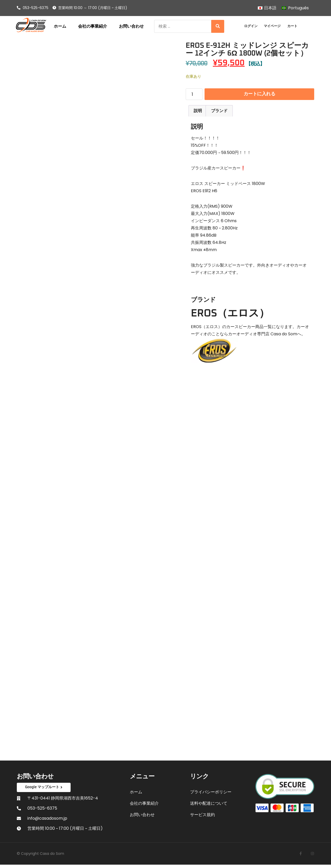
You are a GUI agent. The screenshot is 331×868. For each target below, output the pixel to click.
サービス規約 (202, 817)
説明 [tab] (198, 114)
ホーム (60, 26)
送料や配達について (209, 806)
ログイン (251, 26)
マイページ (272, 26)
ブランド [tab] (219, 114)
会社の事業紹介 (93, 26)
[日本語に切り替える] (267, 8)
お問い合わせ (131, 26)
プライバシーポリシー (211, 795)
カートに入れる (259, 95)
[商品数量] (194, 96)
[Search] (218, 26)
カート (292, 26)
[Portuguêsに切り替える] (295, 8)
